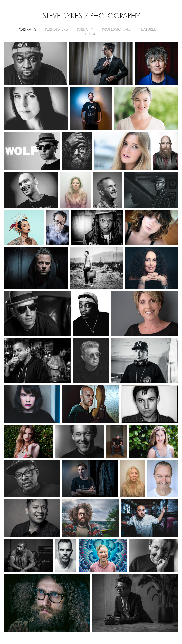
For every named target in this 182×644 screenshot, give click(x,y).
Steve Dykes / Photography (91, 16)
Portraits (27, 29)
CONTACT (91, 34)
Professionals (116, 29)
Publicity (85, 29)
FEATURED (148, 29)
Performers (56, 29)
